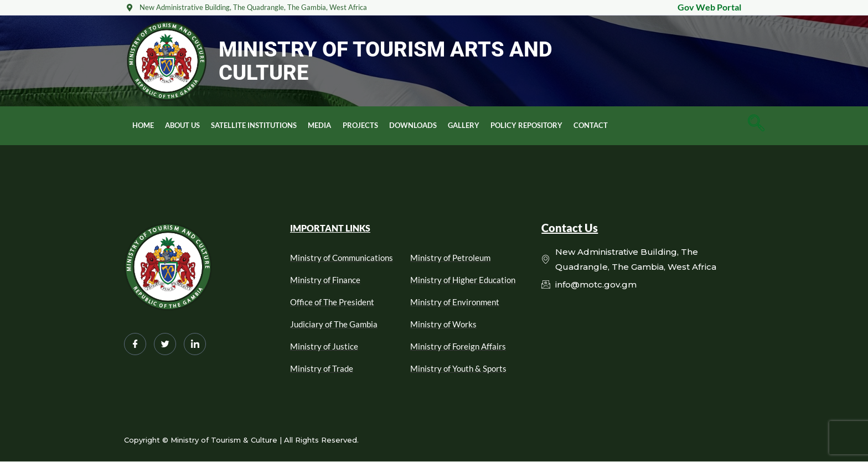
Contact (590, 125)
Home (143, 125)
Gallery (463, 125)
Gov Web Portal (709, 7)
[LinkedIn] (195, 344)
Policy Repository (526, 125)
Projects (360, 125)
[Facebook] (135, 344)
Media (319, 125)
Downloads (412, 125)
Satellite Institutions (254, 125)
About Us (182, 125)
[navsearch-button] (756, 126)
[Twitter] (165, 344)
